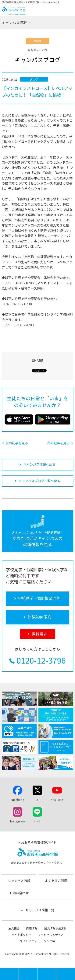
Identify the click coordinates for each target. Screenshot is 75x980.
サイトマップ (28, 941)
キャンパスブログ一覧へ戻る (39, 481)
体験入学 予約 (47, 974)
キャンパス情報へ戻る (39, 464)
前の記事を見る (17, 443)
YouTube (57, 800)
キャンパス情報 (14, 22)
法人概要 (14, 928)
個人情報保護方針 (55, 928)
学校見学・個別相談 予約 (28, 974)
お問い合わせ (19, 893)
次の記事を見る (58, 443)
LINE (37, 821)
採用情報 (32, 928)
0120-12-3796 (41, 660)
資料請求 (66, 974)
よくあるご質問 (56, 881)
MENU (19, 970)
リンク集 (49, 941)
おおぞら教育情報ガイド (39, 842)
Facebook (17, 800)
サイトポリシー (21, 935)
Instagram (17, 821)
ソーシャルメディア (51, 935)
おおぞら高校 (14, 13)
